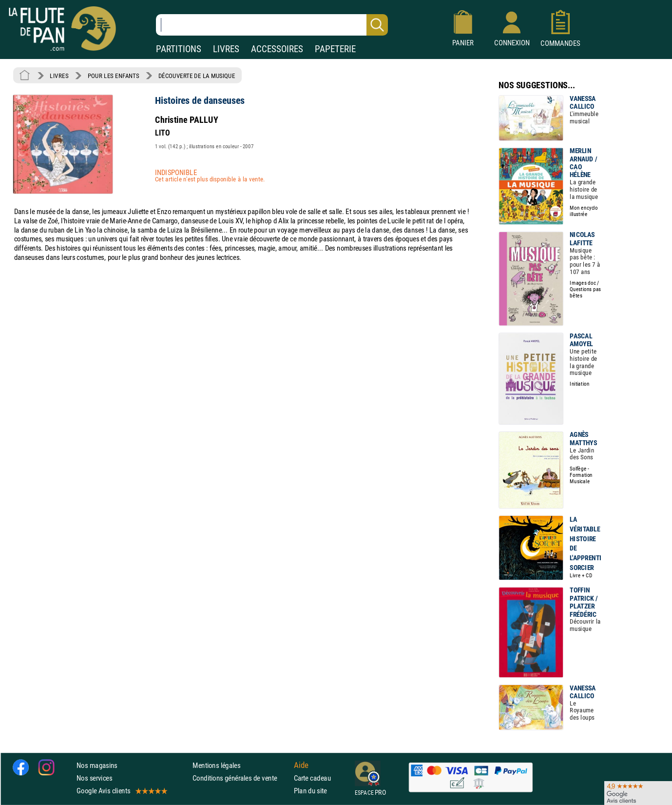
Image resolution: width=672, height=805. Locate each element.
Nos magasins (97, 765)
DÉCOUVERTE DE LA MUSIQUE (197, 76)
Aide (301, 765)
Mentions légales (216, 765)
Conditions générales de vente (241, 778)
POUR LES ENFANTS (114, 76)
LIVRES (226, 49)
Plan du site (310, 791)
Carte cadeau (312, 778)
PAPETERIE (335, 49)
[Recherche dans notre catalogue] (272, 25)
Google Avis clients (121, 791)
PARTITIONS (179, 49)
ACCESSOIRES (277, 49)
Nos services (94, 778)
